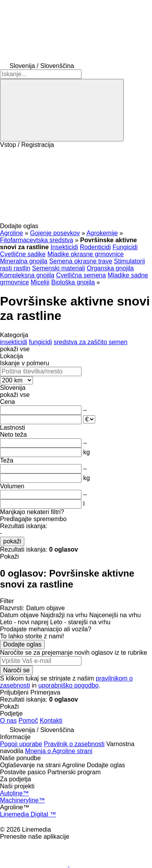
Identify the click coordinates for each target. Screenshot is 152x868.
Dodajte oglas (22, 644)
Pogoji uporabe (21, 744)
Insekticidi (64, 247)
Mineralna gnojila (24, 261)
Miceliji (40, 282)
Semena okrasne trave (81, 261)
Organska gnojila (110, 268)
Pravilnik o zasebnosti (74, 744)
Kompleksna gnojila (27, 275)
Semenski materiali (59, 268)
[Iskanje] (62, 110)
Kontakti (51, 721)
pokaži (12, 541)
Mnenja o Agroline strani (59, 751)
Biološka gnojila (73, 282)
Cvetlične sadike (23, 254)
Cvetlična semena (81, 275)
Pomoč (28, 721)
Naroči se (16, 670)
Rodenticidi (95, 247)
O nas (8, 721)
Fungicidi (125, 247)
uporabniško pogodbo (69, 685)
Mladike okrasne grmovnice (86, 254)
